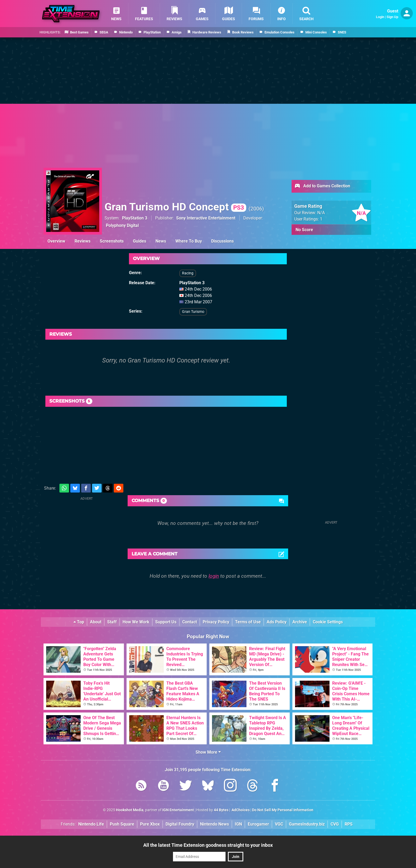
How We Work (136, 622)
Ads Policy (277, 622)
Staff (112, 622)
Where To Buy (189, 241)
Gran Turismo (193, 312)
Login (380, 17)
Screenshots (112, 241)
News (161, 241)
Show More (208, 752)
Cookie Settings (328, 622)
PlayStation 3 (135, 218)
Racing (188, 273)
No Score (304, 230)
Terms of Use (248, 622)
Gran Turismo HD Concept (175, 207)
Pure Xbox (150, 824)
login (214, 576)
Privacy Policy (216, 622)
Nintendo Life (91, 824)
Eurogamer (258, 824)
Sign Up (392, 17)
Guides (140, 241)
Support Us (166, 622)
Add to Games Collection (322, 186)
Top (79, 622)
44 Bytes (221, 810)
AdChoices (240, 810)
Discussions (222, 241)
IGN (238, 824)
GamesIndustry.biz (307, 824)
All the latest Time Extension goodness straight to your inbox (208, 845)
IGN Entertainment (178, 810)
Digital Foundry (180, 824)
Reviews (83, 241)
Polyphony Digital (122, 225)
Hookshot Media (130, 810)
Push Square (122, 824)
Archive (300, 622)
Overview (56, 241)
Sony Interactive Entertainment (206, 218)
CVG (335, 824)
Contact (190, 622)
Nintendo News (214, 824)
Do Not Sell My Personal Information (283, 810)
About (96, 622)
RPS (349, 824)
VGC (279, 824)
